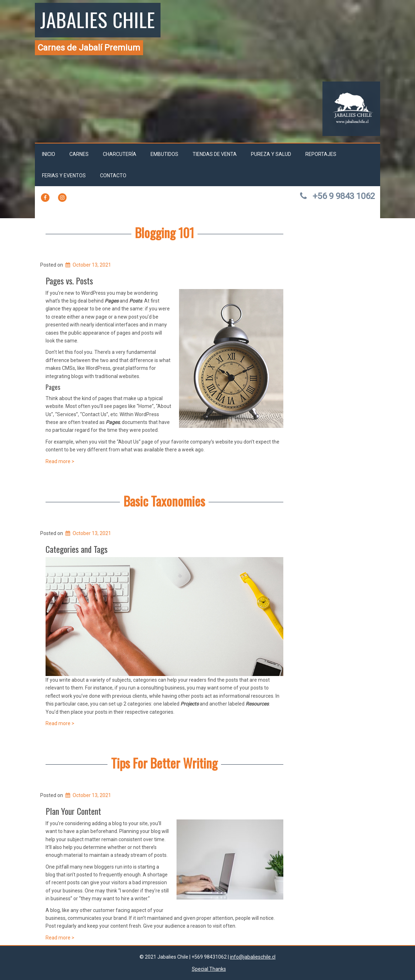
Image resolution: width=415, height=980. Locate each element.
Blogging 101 (164, 232)
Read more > (60, 461)
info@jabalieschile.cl (253, 957)
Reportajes (321, 154)
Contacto (113, 175)
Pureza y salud (271, 154)
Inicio (49, 154)
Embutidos (164, 154)
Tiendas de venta (215, 154)
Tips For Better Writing (164, 763)
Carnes (79, 154)
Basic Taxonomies (164, 501)
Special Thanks (209, 969)
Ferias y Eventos (64, 175)
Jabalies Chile (98, 19)
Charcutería (120, 154)
